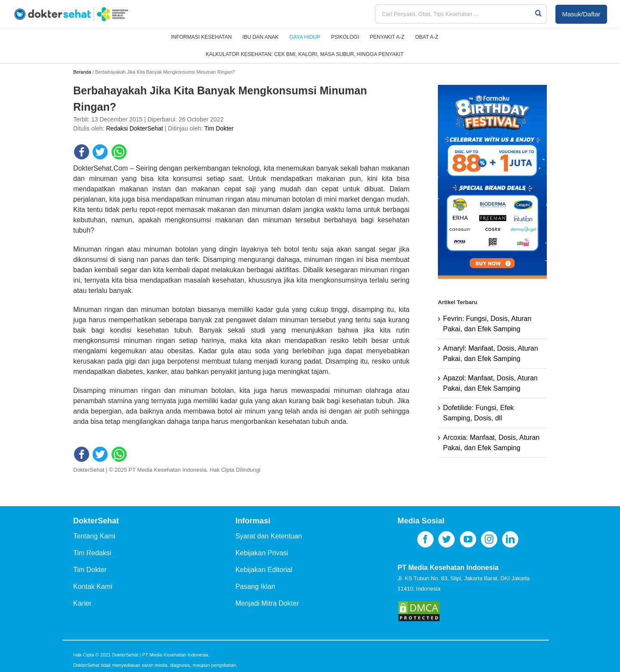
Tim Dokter (219, 128)
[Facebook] (425, 539)
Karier (82, 603)
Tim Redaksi (92, 553)
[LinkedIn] (510, 539)
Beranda (82, 72)
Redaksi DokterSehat (134, 128)
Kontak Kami (93, 586)
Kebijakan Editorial (264, 570)
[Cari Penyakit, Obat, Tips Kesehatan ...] (455, 14)
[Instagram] (489, 539)
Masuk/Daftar (581, 14)
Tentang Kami (94, 536)
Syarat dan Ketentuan (269, 536)
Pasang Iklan (256, 586)
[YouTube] (468, 539)
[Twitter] (446, 539)
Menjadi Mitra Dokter (267, 603)
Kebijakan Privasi (262, 553)
